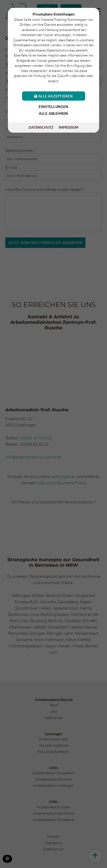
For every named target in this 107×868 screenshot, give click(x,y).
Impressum (68, 127)
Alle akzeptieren (53, 96)
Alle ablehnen (53, 113)
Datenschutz (41, 127)
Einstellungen (53, 107)
